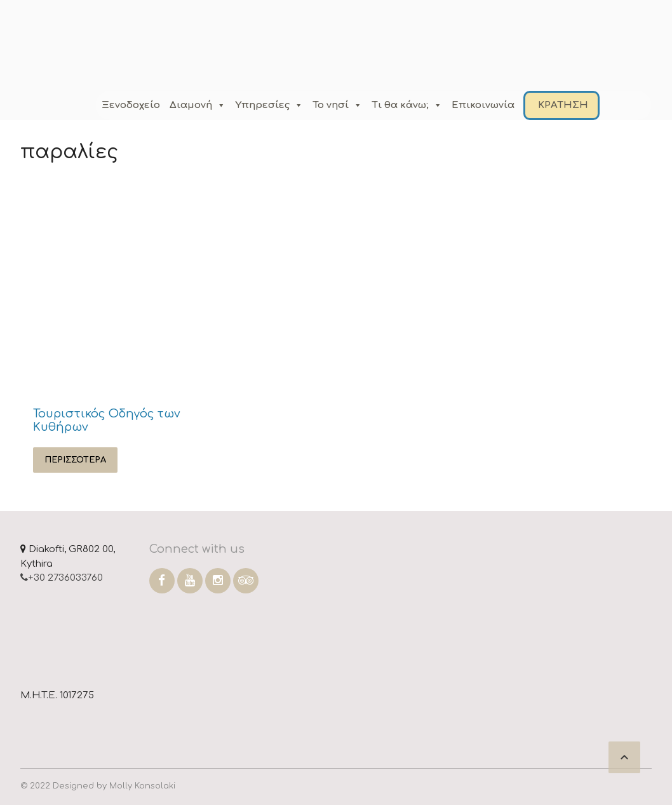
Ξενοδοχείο (131, 105)
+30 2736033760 (62, 578)
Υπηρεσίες (269, 105)
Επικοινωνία (483, 105)
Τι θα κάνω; (407, 105)
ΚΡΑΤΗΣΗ (563, 105)
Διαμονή (198, 105)
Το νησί (337, 105)
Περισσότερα (75, 460)
